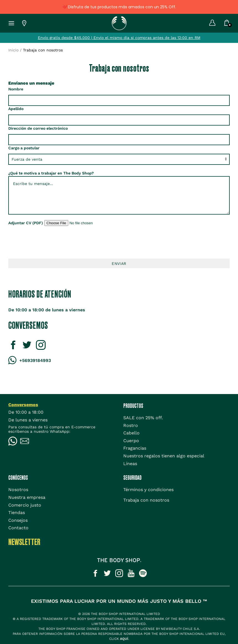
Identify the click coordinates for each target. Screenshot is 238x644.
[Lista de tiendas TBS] (21, 23)
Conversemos (23, 405)
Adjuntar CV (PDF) (26, 223)
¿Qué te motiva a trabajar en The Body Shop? (51, 173)
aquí (124, 639)
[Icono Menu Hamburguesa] (9, 23)
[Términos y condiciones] (148, 490)
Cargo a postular (24, 148)
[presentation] (119, 242)
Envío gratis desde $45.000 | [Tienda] (66, 38)
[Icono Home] (119, 23)
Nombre (16, 89)
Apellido (16, 109)
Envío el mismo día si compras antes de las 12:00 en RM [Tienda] (147, 38)
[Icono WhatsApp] (14, 442)
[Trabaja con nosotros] (146, 500)
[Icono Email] (26, 442)
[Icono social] (95, 574)
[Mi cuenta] (208, 23)
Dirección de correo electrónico (38, 128)
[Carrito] (227, 24)
